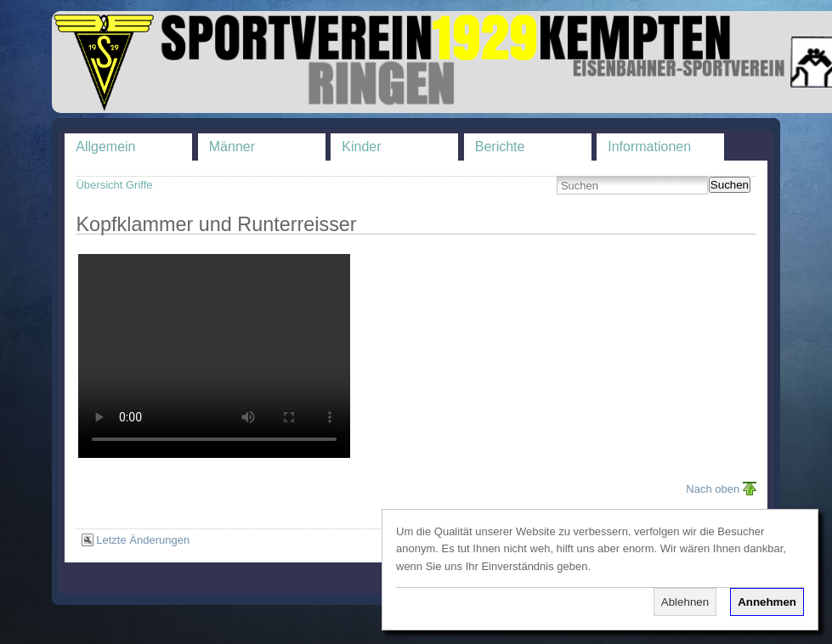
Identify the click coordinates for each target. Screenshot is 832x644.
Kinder (361, 147)
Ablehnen (685, 602)
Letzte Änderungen (143, 540)
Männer (232, 147)
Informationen (649, 147)
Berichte (500, 147)
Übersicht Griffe (114, 185)
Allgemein (105, 147)
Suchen (730, 185)
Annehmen (767, 602)
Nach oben (713, 489)
